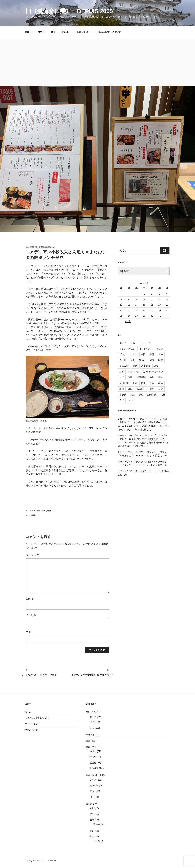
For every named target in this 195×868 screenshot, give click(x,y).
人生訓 (123, 360)
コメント (32, 555)
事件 (152, 354)
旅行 (122, 377)
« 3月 (128, 321)
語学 (92, 797)
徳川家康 (146, 366)
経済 (130, 389)
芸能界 (123, 395)
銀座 (163, 395)
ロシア (134, 354)
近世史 (93, 763)
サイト (29, 632)
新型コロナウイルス (153, 372)
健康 (152, 360)
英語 (132, 395)
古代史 (93, 757)
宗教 (135, 366)
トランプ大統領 (127, 349)
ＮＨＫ (131, 400)
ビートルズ (145, 349)
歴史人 (162, 377)
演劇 (92, 820)
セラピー (148, 343)
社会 (152, 383)
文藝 (92, 808)
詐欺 (141, 395)
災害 (135, 383)
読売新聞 (152, 395)
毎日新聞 (124, 383)
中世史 (93, 751)
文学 (122, 372)
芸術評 (66, 32)
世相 (29, 32)
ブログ (123, 354)
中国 (143, 354)
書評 (53, 32)
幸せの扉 (90, 735)
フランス (159, 349)
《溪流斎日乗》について (108, 32)
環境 (143, 383)
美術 (152, 389)
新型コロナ (134, 372)
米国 (122, 389)
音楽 (122, 400)
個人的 (142, 360)
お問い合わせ (31, 730)
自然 (161, 389)
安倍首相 (124, 366)
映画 (130, 377)
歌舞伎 (97, 824)
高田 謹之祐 (50, 247)
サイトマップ (31, 724)
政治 (156, 366)
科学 (161, 383)
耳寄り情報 (84, 32)
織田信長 (141, 389)
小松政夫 (33, 515)
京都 (161, 354)
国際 (161, 360)
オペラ (97, 841)
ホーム (28, 712)
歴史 (42, 32)
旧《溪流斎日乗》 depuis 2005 (69, 11)
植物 (152, 377)
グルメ (32, 511)
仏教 (132, 360)
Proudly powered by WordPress (40, 861)
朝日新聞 (141, 377)
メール (31, 615)
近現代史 (94, 768)
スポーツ (135, 343)
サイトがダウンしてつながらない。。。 (138, 471)
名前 (30, 599)
